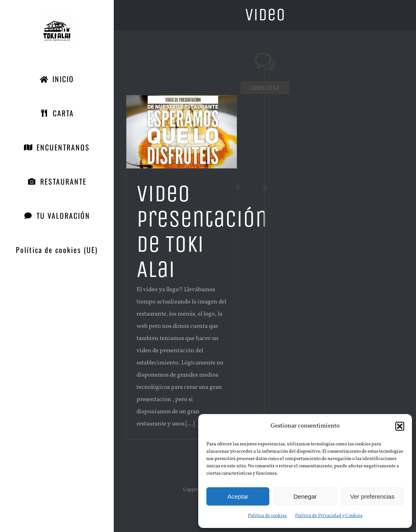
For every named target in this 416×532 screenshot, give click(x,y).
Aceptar (238, 496)
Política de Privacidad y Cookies (329, 516)
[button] (400, 426)
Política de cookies (267, 516)
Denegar (305, 496)
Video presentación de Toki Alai (202, 231)
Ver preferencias (372, 496)
